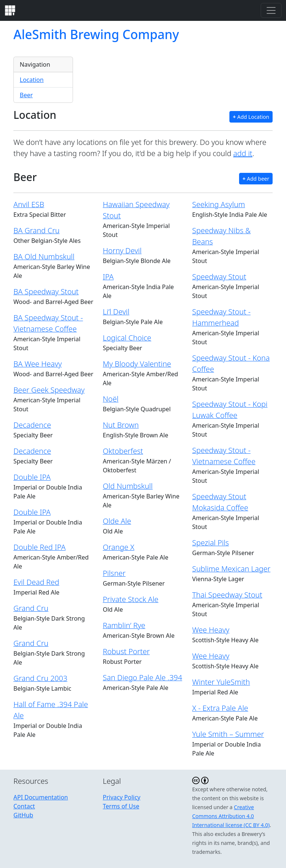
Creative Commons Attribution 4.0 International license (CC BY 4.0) (231, 816)
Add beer (256, 179)
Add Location (251, 117)
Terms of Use (121, 806)
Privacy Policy (122, 797)
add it (243, 153)
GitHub (23, 815)
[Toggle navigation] (271, 10)
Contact (24, 806)
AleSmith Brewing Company (96, 34)
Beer (26, 95)
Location (32, 80)
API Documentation (41, 797)
